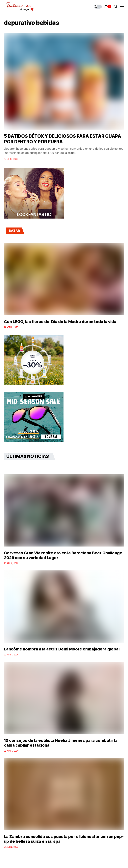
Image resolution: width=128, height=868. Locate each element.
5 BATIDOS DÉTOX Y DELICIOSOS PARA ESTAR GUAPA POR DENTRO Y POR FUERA (63, 139)
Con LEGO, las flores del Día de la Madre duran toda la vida (60, 322)
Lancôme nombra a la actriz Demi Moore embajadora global (62, 649)
